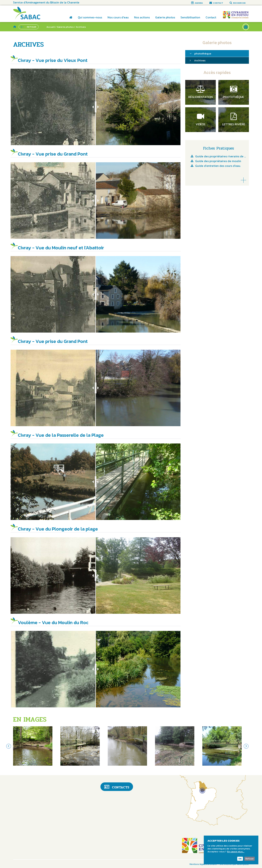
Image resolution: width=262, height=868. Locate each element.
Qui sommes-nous (90, 17)
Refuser (250, 859)
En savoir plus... (236, 852)
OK (240, 859)
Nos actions (142, 17)
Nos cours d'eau (118, 17)
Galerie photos (165, 17)
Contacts (117, 787)
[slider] (96, 107)
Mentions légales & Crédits (203, 864)
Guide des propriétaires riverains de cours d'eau (221, 157)
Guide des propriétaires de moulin (218, 161)
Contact (211, 17)
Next (246, 746)
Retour (32, 27)
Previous (9, 746)
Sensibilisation (190, 17)
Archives (200, 60)
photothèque (203, 53)
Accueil (71, 20)
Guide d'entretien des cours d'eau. (218, 166)
